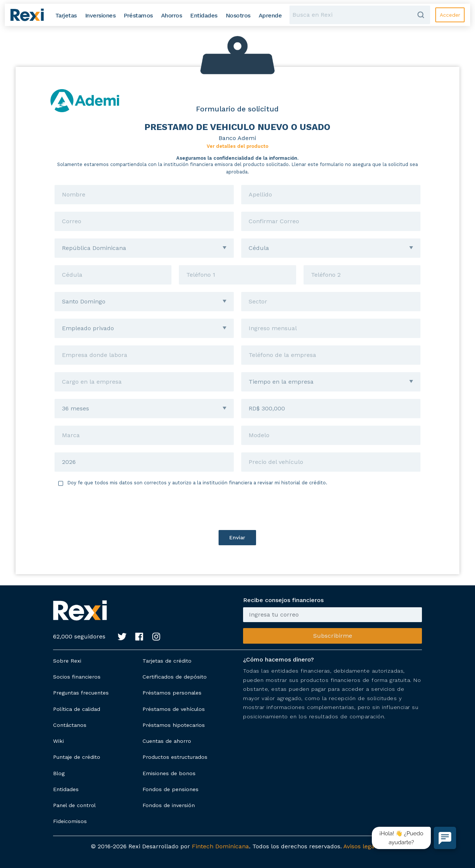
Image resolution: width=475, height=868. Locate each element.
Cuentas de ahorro (167, 741)
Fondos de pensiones (171, 789)
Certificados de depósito (175, 677)
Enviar (237, 537)
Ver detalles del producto (237, 146)
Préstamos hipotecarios (174, 725)
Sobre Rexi (67, 661)
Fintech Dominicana (220, 846)
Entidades (66, 789)
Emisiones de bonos (169, 773)
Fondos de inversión (169, 805)
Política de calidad (77, 709)
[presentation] (237, 508)
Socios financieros (77, 677)
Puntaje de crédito (77, 757)
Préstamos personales (172, 693)
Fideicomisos (70, 821)
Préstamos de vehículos (174, 709)
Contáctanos (70, 725)
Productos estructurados (175, 757)
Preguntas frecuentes (81, 693)
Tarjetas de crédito (167, 661)
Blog (59, 773)
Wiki (58, 741)
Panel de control (74, 805)
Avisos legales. (364, 846)
